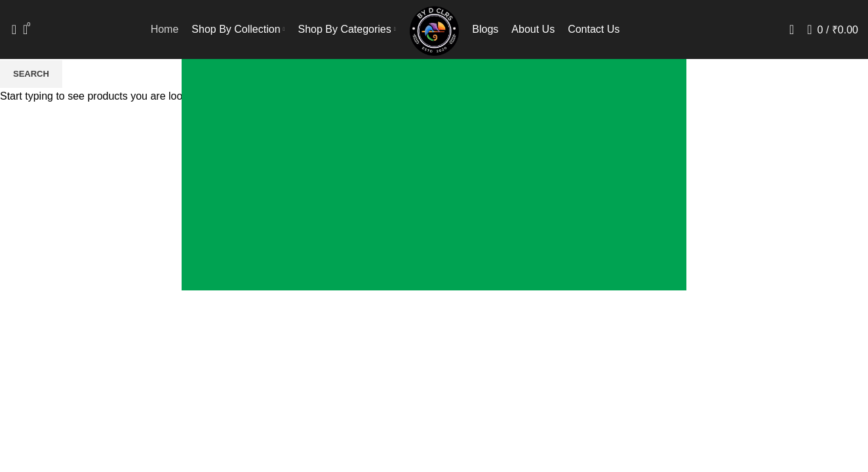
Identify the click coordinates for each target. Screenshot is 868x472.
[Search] (10, 29)
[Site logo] (434, 29)
